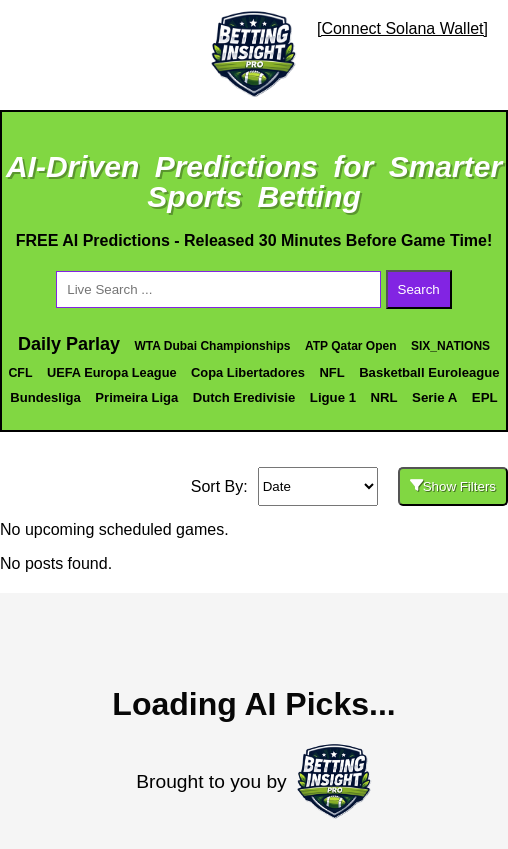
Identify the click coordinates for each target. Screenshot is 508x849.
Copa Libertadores (248, 372)
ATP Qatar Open (351, 346)
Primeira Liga (136, 397)
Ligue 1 (333, 397)
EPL (485, 397)
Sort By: (219, 486)
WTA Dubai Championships (212, 346)
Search (419, 289)
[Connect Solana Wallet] (402, 28)
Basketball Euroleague (429, 372)
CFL (20, 373)
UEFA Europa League (112, 372)
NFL (331, 372)
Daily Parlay (69, 344)
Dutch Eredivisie (244, 397)
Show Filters (453, 486)
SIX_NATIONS (450, 346)
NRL (383, 397)
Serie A (434, 397)
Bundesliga (45, 397)
